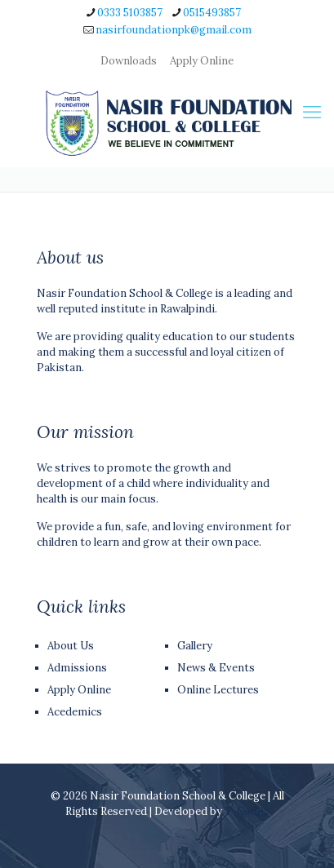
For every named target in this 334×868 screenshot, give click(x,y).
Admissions (77, 668)
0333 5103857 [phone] (130, 13)
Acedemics (75, 712)
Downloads (129, 61)
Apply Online (202, 61)
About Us (71, 646)
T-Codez (247, 811)
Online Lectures (218, 690)
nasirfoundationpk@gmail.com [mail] (174, 30)
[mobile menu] (312, 112)
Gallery (195, 646)
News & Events (216, 668)
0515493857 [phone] (212, 13)
